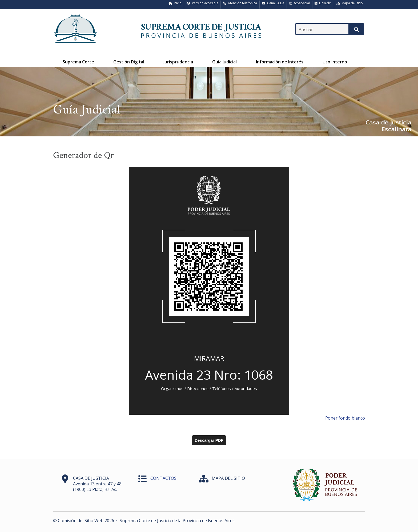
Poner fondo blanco (345, 418)
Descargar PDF (209, 440)
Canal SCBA (273, 3)
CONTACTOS (163, 478)
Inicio (175, 3)
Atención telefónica (240, 3)
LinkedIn (323, 3)
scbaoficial (300, 3)
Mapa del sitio (350, 3)
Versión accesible (202, 3)
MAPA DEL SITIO (228, 478)
